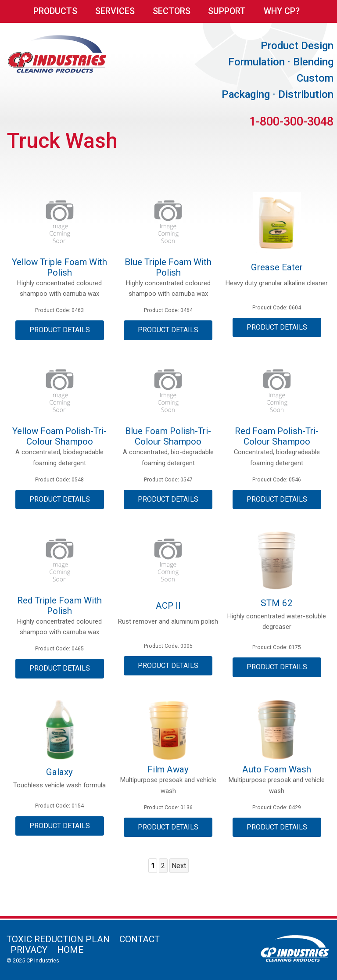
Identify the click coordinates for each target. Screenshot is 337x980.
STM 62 (277, 603)
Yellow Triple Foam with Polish (59, 267)
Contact (140, 939)
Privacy (29, 950)
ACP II (168, 606)
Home (70, 950)
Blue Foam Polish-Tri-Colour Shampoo (168, 436)
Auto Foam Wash (277, 769)
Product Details (60, 330)
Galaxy (59, 772)
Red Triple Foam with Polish (59, 606)
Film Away (168, 769)
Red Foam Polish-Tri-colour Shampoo (277, 436)
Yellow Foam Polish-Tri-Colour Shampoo (59, 436)
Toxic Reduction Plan (58, 939)
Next (179, 866)
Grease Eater (277, 267)
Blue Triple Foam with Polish (168, 267)
